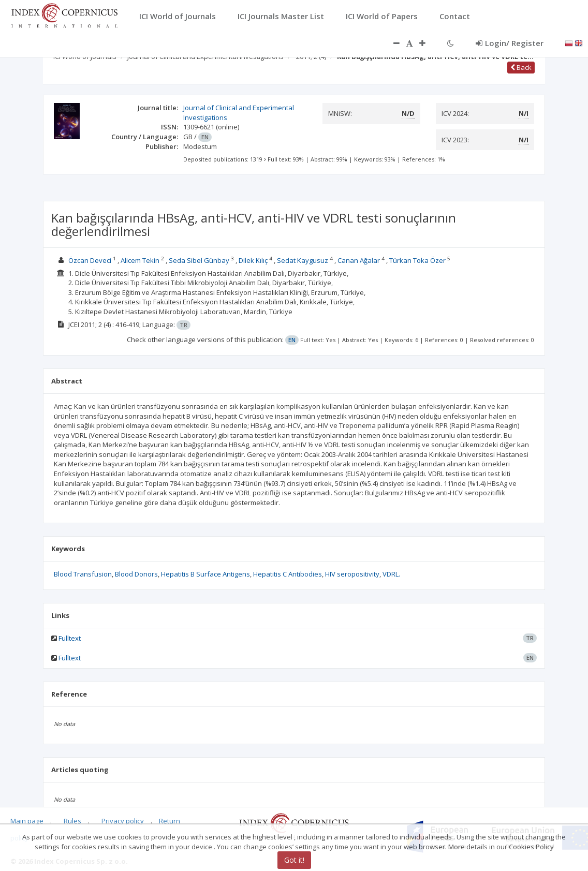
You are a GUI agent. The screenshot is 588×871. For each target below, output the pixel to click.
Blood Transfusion (83, 574)
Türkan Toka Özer (417, 260)
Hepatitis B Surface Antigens (205, 574)
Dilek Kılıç (253, 260)
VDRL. (391, 574)
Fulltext (70, 638)
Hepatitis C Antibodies (288, 574)
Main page (27, 821)
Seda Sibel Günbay (199, 260)
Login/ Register (510, 43)
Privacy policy (123, 821)
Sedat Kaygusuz (303, 260)
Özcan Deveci (90, 260)
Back (521, 67)
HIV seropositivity (352, 574)
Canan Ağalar (359, 260)
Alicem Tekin (140, 260)
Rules (72, 821)
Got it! (294, 860)
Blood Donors (136, 574)
